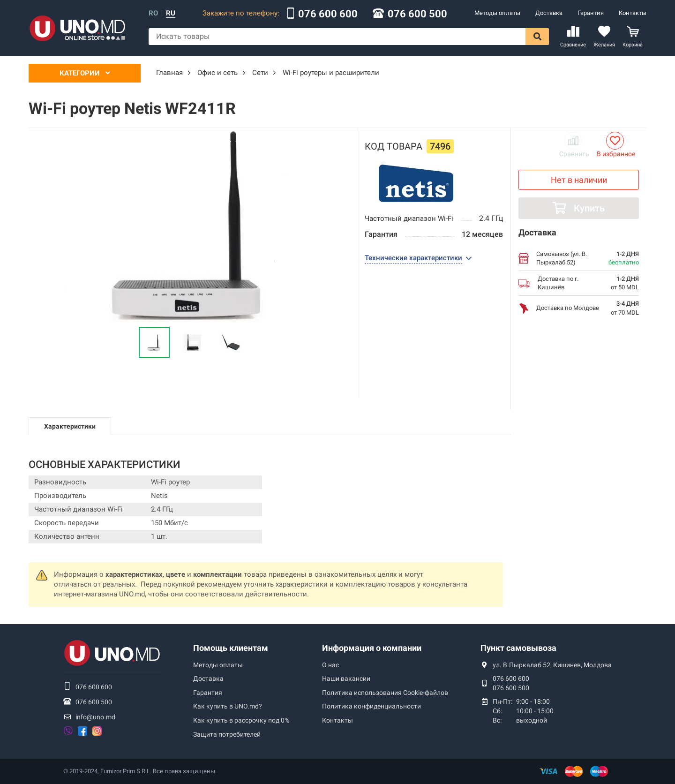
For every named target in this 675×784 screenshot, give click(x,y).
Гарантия (591, 13)
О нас (330, 665)
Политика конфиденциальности (371, 706)
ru (171, 13)
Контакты (633, 13)
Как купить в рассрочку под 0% (241, 720)
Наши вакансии (346, 678)
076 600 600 (328, 14)
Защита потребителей (227, 734)
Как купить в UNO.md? (228, 706)
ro (153, 13)
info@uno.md (95, 717)
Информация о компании (372, 648)
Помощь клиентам (231, 648)
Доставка (549, 13)
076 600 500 (417, 14)
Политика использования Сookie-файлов (385, 693)
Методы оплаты (497, 13)
